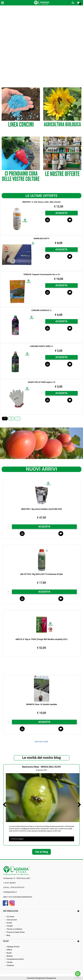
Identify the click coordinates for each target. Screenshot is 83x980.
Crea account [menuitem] (12, 920)
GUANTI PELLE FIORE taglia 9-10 (41, 382)
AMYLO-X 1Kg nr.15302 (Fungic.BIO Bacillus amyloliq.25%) (41, 639)
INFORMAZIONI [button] (11, 911)
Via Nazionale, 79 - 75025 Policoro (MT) (17, 878)
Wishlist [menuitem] (10, 956)
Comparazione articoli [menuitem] (15, 959)
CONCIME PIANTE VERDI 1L (41, 346)
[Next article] (79, 805)
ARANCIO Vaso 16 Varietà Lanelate (41, 704)
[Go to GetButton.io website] (78, 978)
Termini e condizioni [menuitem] (14, 929)
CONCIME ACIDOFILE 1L (42, 310)
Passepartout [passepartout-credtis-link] (51, 978)
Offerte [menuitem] (9, 950)
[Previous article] (4, 805)
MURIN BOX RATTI (41, 238)
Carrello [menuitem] (10, 962)
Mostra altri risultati (41, 742)
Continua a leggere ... (18, 839)
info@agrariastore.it (10, 892)
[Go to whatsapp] (78, 974)
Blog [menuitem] (8, 935)
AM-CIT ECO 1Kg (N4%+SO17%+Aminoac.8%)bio (41, 574)
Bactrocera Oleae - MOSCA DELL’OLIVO (41, 767)
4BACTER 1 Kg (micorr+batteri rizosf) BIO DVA (41, 509)
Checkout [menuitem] (10, 965)
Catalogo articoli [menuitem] (13, 947)
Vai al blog (41, 852)
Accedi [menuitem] (9, 923)
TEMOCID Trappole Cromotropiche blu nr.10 (41, 274)
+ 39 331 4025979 (9, 883)
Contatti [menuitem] (10, 926)
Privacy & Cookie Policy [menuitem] (16, 932)
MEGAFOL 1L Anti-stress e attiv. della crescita (42, 202)
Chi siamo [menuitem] (10, 917)
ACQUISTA (61, 213)
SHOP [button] (6, 941)
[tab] (41, 911)
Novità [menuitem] (9, 953)
